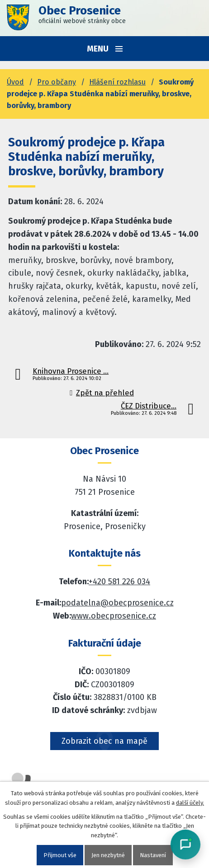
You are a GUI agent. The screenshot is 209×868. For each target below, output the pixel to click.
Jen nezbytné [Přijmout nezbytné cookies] (108, 855)
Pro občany (57, 82)
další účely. (190, 803)
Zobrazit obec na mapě (104, 741)
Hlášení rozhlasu (117, 82)
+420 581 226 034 (119, 582)
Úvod (15, 82)
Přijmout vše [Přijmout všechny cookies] (60, 855)
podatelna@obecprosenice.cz (117, 603)
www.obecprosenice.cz (114, 616)
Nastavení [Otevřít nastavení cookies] (153, 855)
